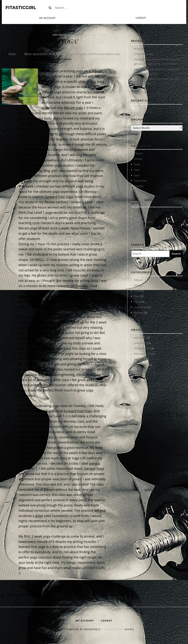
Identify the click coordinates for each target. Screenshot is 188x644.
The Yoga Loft (58, 317)
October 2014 (142, 348)
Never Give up (109, 595)
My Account (47, 18)
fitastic (52, 54)
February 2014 (143, 354)
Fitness (12, 54)
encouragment (40, 54)
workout (110, 54)
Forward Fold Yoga (59, 197)
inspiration (73, 54)
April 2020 (140, 338)
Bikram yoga (73, 108)
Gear (137, 170)
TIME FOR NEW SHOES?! (23, 595)
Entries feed (141, 217)
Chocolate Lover (144, 54)
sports (101, 54)
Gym (137, 175)
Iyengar (83, 54)
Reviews (139, 186)
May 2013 (140, 359)
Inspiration (140, 181)
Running (139, 49)
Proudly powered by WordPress (77, 629)
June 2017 (140, 343)
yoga (117, 54)
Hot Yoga (97, 82)
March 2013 (141, 365)
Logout (141, 18)
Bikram (28, 54)
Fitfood (138, 153)
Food (137, 164)
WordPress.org (143, 227)
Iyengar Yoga (94, 468)
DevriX (129, 629)
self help (92, 54)
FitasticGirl (21, 8)
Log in (138, 211)
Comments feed (144, 222)
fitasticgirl (62, 54)
